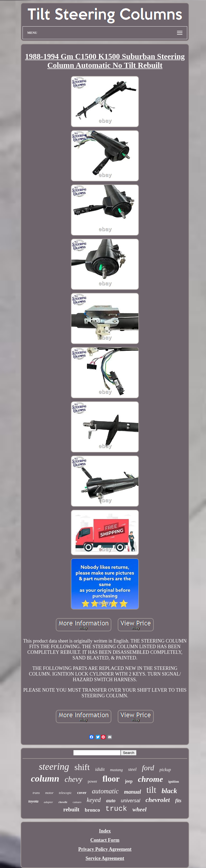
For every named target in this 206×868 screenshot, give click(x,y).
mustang (116, 770)
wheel (140, 809)
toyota (34, 801)
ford (148, 768)
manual (132, 792)
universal (130, 801)
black (170, 791)
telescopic (65, 793)
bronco (92, 810)
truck (116, 809)
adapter (48, 802)
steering (54, 767)
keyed (94, 800)
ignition (173, 782)
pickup (165, 770)
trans (36, 793)
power (92, 781)
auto (111, 800)
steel (132, 769)
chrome (150, 779)
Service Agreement (105, 858)
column (45, 778)
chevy (73, 779)
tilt (151, 790)
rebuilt (71, 809)
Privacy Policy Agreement (105, 849)
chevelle (63, 802)
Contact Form (105, 840)
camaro (77, 802)
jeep (129, 781)
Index (105, 831)
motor (49, 793)
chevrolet (158, 800)
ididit (100, 769)
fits (178, 801)
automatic (105, 791)
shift (82, 767)
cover (82, 793)
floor (111, 779)
